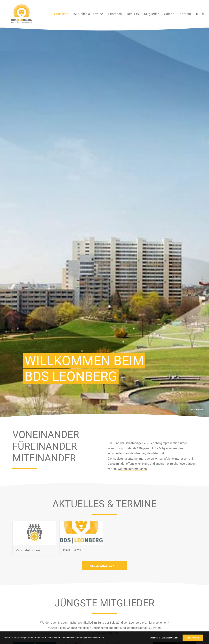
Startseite (61, 14)
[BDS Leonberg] (16, 14)
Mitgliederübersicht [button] (104, 438)
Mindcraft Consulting (124, 366)
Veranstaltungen (28, 255)
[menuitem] (61, 14)
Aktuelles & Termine (88, 14)
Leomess (115, 14)
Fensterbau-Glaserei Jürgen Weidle (30, 369)
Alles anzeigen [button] (104, 271)
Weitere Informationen (132, 174)
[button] (197, 14)
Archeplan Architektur (78, 363)
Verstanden (193, 638)
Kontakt (185, 14)
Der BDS (133, 14)
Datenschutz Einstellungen (164, 638)
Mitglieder (151, 14)
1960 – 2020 (72, 256)
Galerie (169, 14)
